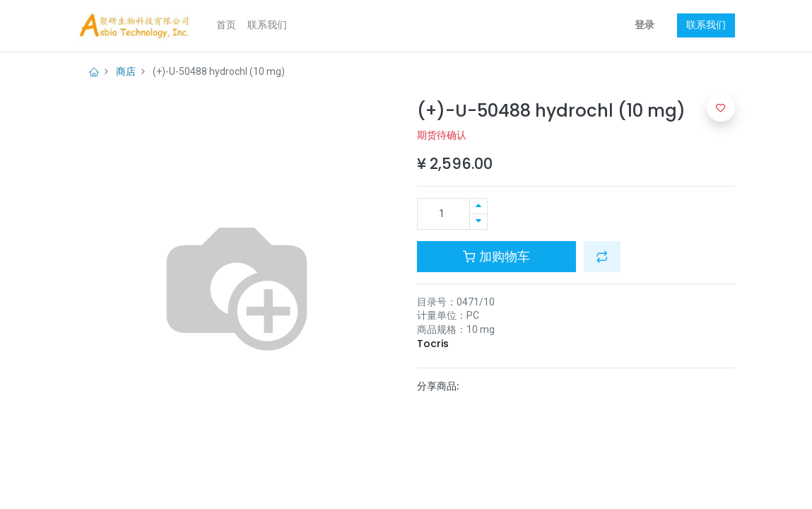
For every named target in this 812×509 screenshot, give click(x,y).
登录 (645, 25)
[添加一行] (478, 206)
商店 (126, 71)
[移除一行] (478, 222)
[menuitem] (226, 25)
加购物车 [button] (496, 257)
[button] (602, 257)
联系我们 (706, 25)
